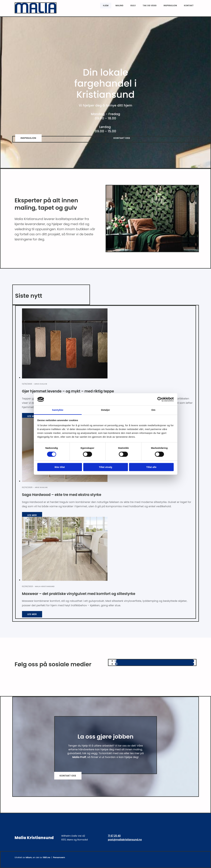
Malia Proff (79, 757)
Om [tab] (153, 410)
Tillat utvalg (105, 467)
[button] (28, 138)
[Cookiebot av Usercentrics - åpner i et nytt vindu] (160, 399)
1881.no (46, 857)
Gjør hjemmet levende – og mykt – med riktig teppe (68, 391)
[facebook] (116, 661)
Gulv (133, 5)
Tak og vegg (150, 5)
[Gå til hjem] (36, 12)
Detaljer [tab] (106, 410)
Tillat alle (151, 467)
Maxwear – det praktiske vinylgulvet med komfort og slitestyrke (79, 594)
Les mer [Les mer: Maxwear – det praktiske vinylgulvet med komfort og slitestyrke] (32, 614)
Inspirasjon (170, 5)
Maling (119, 5)
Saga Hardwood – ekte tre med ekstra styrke (62, 495)
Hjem (106, 5)
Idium (29, 857)
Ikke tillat (60, 467)
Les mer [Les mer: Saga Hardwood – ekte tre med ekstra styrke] (32, 515)
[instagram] (116, 664)
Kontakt (189, 5)
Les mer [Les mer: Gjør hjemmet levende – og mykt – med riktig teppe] (32, 416)
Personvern (59, 857)
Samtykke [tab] (58, 410)
